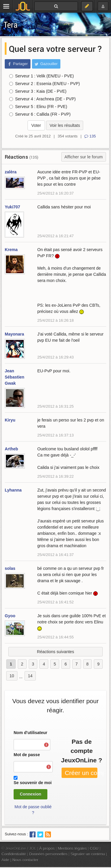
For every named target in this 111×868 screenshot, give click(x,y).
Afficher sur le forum (84, 157)
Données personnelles (48, 854)
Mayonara (14, 334)
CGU (94, 848)
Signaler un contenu (88, 854)
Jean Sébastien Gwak (15, 377)
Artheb (11, 449)
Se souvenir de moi (33, 783)
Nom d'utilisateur (30, 733)
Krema (11, 250)
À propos (47, 848)
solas (10, 568)
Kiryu (10, 420)
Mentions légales (72, 848)
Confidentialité (14, 854)
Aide (5, 860)
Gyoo (10, 616)
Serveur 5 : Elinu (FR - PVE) (38, 107)
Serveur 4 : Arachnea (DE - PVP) (42, 99)
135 (90, 136)
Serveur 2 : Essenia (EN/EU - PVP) (45, 84)
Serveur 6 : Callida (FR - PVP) (40, 114)
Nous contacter (25, 860)
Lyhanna (13, 490)
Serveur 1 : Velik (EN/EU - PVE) (41, 76)
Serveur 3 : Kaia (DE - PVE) (38, 91)
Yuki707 (12, 207)
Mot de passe (27, 755)
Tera (11, 25)
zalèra (11, 172)
